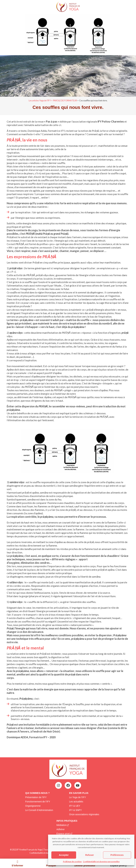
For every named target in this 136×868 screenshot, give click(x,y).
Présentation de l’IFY (36, 797)
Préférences (117, 855)
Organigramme (33, 806)
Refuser (90, 855)
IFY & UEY (75, 806)
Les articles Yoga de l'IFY (40, 101)
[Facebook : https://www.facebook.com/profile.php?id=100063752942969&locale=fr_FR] (68, 785)
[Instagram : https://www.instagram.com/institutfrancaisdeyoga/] (58, 785)
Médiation (61, 825)
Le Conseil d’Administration (39, 810)
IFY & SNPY (76, 810)
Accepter (64, 855)
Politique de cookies (72, 862)
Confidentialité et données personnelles (101, 862)
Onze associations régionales (84, 814)
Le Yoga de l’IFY (78, 797)
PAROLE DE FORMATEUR (65, 101)
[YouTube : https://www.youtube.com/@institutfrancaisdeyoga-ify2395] (78, 785)
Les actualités (76, 802)
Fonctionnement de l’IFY (38, 802)
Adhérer (61, 829)
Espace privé (63, 834)
